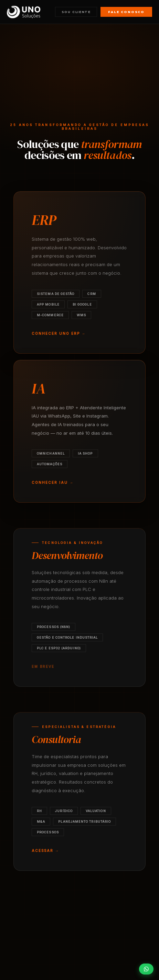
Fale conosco (126, 12)
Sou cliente (76, 12)
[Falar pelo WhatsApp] (146, 969)
